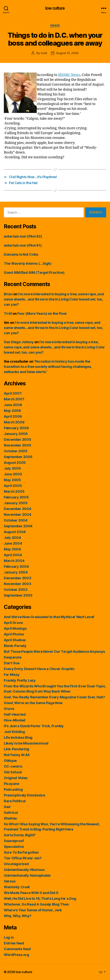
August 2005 (15, 463)
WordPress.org (17, 955)
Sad (7, 807)
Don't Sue (12, 663)
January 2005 (16, 503)
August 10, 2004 (67, 53)
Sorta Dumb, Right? (20, 835)
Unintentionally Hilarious (24, 870)
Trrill (8, 313)
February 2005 (16, 497)
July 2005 (12, 468)
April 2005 (13, 486)
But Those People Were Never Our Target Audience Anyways (54, 652)
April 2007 (13, 393)
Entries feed (14, 943)
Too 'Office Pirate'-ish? (23, 858)
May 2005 (12, 480)
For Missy (12, 675)
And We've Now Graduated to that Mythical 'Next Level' (49, 617)
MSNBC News (69, 75)
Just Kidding (14, 732)
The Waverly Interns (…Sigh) (28, 263)
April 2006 (13, 416)
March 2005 (14, 491)
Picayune (12, 784)
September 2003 (18, 595)
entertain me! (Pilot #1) (23, 245)
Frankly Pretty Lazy (20, 680)
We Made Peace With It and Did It (31, 893)
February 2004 (16, 566)
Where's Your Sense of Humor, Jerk (33, 910)
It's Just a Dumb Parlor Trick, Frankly (34, 726)
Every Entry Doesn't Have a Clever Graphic (39, 669)
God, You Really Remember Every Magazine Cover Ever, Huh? (54, 697)
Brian (8, 294)
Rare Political (15, 801)
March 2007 (14, 399)
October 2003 (16, 590)
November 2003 (18, 584)
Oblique (10, 761)
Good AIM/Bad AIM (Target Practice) (34, 273)
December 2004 (18, 509)
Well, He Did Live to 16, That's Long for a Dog (40, 899)
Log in (9, 937)
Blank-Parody (15, 646)
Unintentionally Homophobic (27, 875)
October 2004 (16, 520)
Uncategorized (16, 864)
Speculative (14, 847)
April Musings (15, 628)
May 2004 (12, 549)
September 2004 (18, 526)
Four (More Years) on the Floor (42, 313)
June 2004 (13, 543)
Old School (13, 772)
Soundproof (14, 841)
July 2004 (12, 538)
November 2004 (18, 515)
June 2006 (13, 405)
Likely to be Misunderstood (26, 743)
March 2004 (14, 561)
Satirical (11, 813)
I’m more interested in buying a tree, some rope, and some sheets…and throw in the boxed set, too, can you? (54, 299)
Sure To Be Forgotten (21, 852)
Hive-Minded (15, 720)
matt (44, 53)
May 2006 (12, 411)
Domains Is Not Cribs (21, 254)
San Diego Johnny (19, 342)
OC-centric (13, 766)
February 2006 (16, 428)
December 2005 (18, 439)
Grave (55, 25)
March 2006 (14, 422)
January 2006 (16, 434)
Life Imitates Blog (18, 738)
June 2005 (13, 474)
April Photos (14, 634)
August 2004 (15, 532)
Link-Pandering (17, 749)
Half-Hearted (15, 714)
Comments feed (17, 949)
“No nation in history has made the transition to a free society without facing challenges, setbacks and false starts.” (48, 367)
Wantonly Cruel (17, 887)
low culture (55, 8)
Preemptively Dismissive (24, 795)
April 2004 (13, 555)
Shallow (10, 818)
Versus (10, 881)
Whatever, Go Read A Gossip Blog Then (36, 904)
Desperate (13, 657)
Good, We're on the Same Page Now (33, 703)
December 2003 (18, 578)
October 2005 (16, 451)
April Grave (13, 623)
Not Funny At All (17, 755)
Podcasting (13, 789)
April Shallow (15, 640)
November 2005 (18, 445)
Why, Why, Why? (18, 916)
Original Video (16, 778)
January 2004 (16, 572)
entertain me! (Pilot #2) (23, 236)
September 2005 (18, 457)
